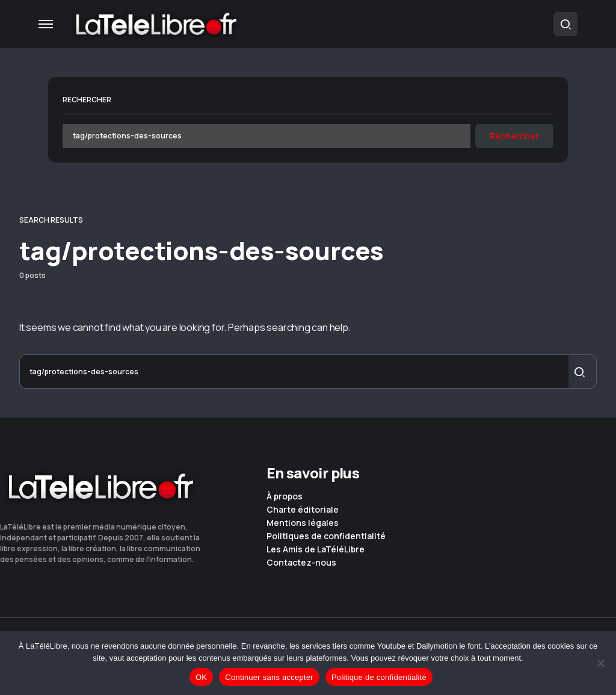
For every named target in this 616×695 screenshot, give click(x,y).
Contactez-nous (301, 563)
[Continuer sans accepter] (601, 663)
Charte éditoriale (303, 510)
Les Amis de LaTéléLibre (316, 549)
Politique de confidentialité (379, 677)
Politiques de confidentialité (326, 536)
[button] (46, 24)
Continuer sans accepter (269, 677)
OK (201, 677)
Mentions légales (303, 523)
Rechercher (87, 100)
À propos (285, 496)
